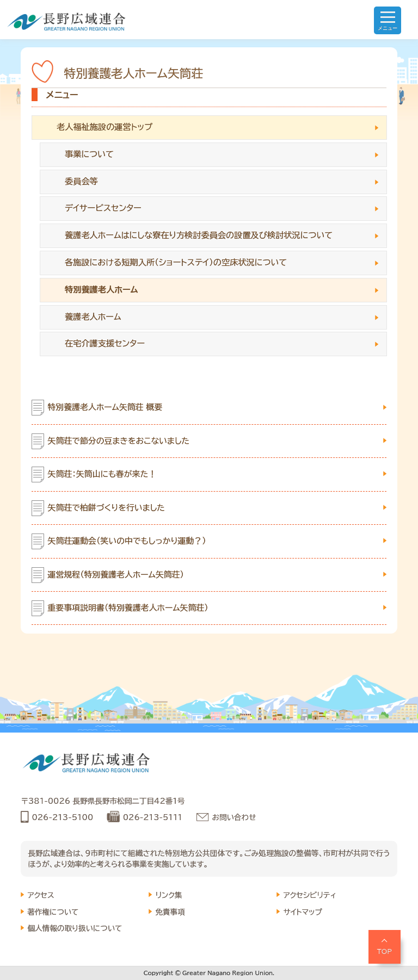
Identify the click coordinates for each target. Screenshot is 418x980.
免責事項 (170, 912)
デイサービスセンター (103, 208)
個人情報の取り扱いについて (75, 928)
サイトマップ (303, 912)
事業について (89, 154)
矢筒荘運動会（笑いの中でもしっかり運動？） (127, 541)
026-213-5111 (153, 817)
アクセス (41, 895)
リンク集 (168, 895)
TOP (385, 951)
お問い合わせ (234, 817)
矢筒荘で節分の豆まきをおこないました (119, 441)
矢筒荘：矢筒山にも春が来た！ (102, 474)
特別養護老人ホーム (102, 290)
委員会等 (81, 181)
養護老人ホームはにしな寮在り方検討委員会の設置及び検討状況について (199, 235)
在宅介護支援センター (105, 343)
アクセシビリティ (309, 895)
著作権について (53, 912)
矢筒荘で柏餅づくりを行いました (106, 508)
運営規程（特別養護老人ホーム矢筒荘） (116, 575)
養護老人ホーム (93, 317)
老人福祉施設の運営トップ (104, 127)
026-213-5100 (62, 817)
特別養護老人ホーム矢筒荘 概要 (105, 407)
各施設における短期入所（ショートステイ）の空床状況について (176, 262)
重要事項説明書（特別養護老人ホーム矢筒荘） (128, 608)
